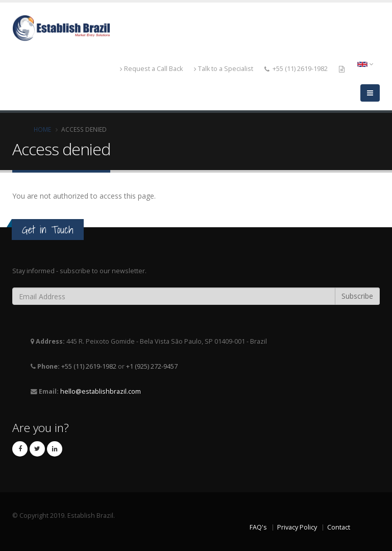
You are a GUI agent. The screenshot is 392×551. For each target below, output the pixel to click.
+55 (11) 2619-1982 (300, 69)
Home (42, 129)
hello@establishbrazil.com (101, 391)
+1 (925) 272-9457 (152, 366)
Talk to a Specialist (224, 69)
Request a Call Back (151, 69)
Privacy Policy (297, 527)
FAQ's (258, 527)
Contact (339, 527)
